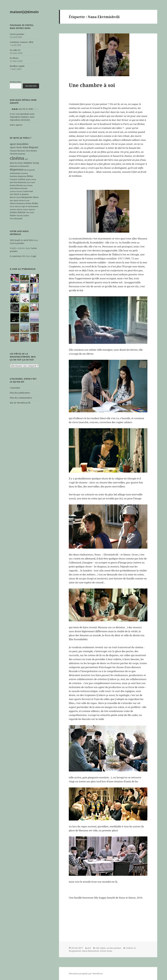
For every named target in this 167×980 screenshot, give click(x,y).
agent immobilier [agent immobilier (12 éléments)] (19, 144)
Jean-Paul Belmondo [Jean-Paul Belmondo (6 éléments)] (18, 182)
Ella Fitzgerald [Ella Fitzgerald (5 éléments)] (29, 170)
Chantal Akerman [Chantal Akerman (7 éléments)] (17, 151)
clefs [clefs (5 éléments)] (26, 159)
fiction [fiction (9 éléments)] (30, 176)
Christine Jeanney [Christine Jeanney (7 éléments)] (17, 154)
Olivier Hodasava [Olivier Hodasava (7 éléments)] (17, 203)
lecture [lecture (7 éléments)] (24, 188)
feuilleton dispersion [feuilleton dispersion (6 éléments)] (18, 176)
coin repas (100, 948)
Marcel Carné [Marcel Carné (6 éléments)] (15, 197)
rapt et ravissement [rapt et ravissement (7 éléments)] (30, 206)
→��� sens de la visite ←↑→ (24, 109)
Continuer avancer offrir (22, 42)
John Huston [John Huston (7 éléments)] (15, 188)
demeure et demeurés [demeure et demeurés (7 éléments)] (19, 166)
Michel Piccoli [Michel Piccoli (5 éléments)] (24, 201)
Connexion (15, 388)
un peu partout (114, 948)
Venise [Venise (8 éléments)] (13, 215)
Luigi (34, 256)
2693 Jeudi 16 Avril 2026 (21, 240)
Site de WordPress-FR (20, 403)
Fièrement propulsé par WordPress (86, 974)
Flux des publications (20, 393)
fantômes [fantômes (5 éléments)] (25, 173)
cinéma (129, 948)
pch (89, 948)
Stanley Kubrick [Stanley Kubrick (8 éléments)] (17, 212)
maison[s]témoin (24, 12)
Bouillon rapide (17, 66)
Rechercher (15, 82)
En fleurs (14, 58)
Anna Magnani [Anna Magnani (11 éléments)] (30, 147)
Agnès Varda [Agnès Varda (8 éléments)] (16, 147)
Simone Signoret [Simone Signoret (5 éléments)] (29, 210)
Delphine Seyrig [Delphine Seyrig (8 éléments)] (31, 163)
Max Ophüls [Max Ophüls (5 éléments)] (14, 201)
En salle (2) (15, 50)
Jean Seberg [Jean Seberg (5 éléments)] (28, 185)
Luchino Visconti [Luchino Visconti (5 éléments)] (16, 191)
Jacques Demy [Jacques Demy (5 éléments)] (31, 179)
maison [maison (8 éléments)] (25, 194)
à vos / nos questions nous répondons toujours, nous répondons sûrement (22, 117)
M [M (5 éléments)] (20, 194)
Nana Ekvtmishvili (91, 951)
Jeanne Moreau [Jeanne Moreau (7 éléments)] (16, 185)
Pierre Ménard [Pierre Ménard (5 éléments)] (15, 207)
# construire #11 (18, 256)
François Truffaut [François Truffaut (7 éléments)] (17, 179)
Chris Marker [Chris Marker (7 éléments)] (31, 151)
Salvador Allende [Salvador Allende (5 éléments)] (16, 210)
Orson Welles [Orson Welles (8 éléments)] (32, 203)
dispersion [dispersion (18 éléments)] (17, 169)
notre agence (16, 125)
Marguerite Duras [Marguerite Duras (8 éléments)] (30, 197)
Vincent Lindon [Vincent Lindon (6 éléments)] (23, 215)
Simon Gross (106, 951)
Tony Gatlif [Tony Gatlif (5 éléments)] (30, 212)
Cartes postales (17, 34)
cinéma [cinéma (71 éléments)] (17, 158)
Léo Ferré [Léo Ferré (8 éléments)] (14, 194)
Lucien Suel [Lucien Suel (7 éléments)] (28, 191)
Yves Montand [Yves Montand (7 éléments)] (16, 218)
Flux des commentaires (21, 398)
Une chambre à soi (92, 85)
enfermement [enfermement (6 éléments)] (15, 173)
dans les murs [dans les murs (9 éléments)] (16, 163)
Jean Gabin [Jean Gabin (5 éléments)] (31, 182)
